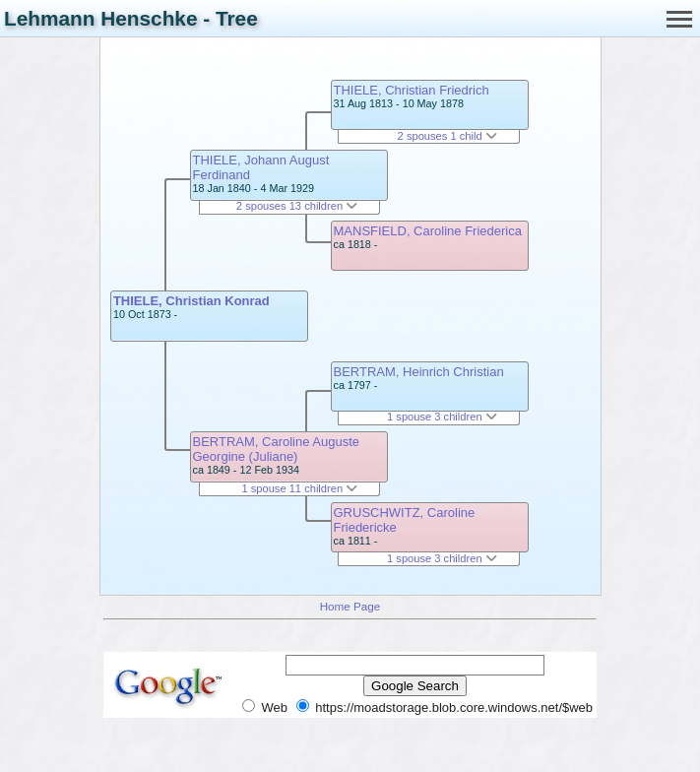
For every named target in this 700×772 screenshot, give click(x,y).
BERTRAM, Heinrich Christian (419, 372)
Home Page (350, 606)
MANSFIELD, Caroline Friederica (428, 231)
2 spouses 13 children (297, 206)
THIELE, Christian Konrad (191, 301)
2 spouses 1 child (447, 136)
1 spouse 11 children (299, 488)
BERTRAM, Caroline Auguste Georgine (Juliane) (277, 449)
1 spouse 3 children (442, 417)
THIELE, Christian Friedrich (412, 90)
